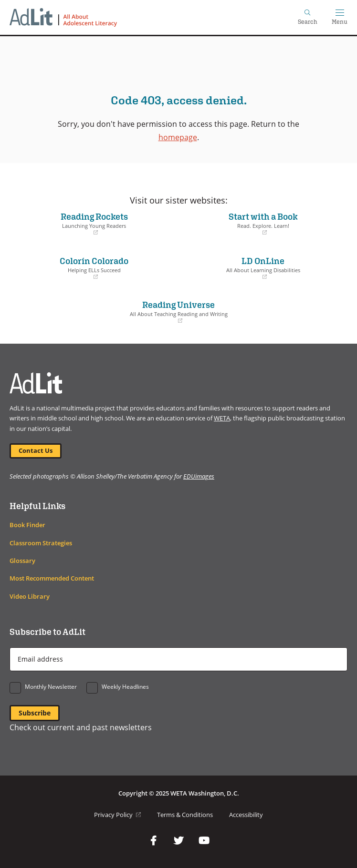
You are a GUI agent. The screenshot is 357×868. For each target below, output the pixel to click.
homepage (178, 137)
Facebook (153, 841)
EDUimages (199, 476)
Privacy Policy (117, 815)
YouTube (204, 841)
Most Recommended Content (52, 578)
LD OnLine (263, 268)
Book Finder (27, 525)
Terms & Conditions (185, 815)
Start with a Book (263, 224)
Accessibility (246, 815)
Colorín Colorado (94, 268)
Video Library (30, 597)
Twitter (178, 841)
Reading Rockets (94, 224)
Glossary (22, 561)
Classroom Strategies (41, 543)
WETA (222, 418)
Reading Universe (178, 312)
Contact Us (36, 451)
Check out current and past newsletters (81, 727)
